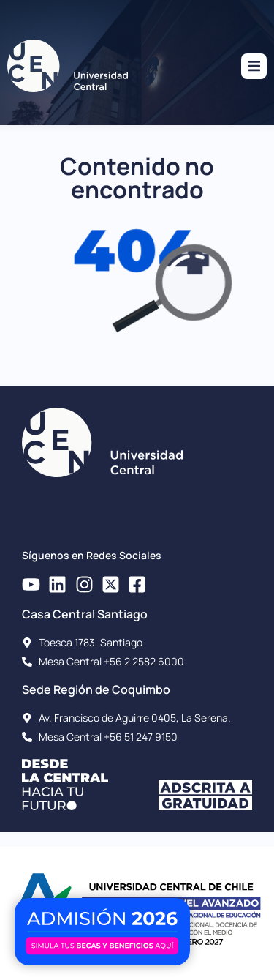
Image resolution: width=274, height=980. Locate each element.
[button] (254, 66)
